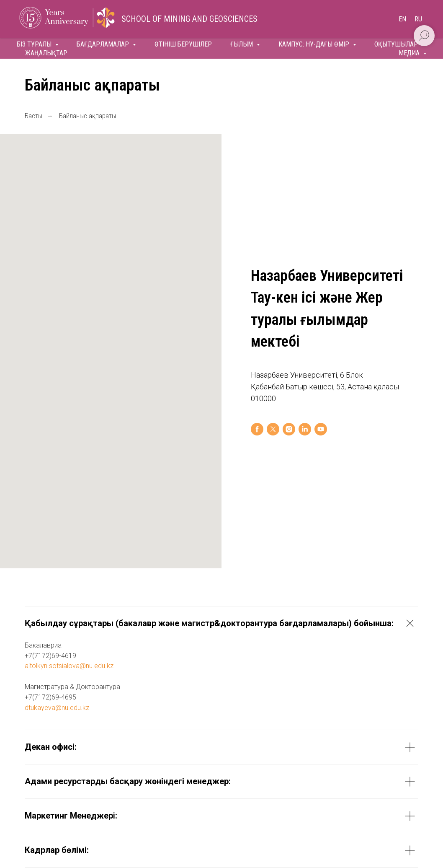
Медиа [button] (410, 53)
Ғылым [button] (242, 44)
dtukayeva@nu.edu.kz (57, 708)
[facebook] (257, 429)
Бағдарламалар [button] (104, 44)
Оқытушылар (396, 44)
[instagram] (289, 429)
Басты (33, 116)
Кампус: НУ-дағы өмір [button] (315, 44)
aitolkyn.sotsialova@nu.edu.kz (69, 666)
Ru (418, 19)
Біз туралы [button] (35, 44)
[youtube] (321, 429)
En (402, 19)
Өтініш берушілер (183, 44)
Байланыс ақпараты (88, 116)
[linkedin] (305, 429)
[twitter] (273, 429)
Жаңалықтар (46, 53)
